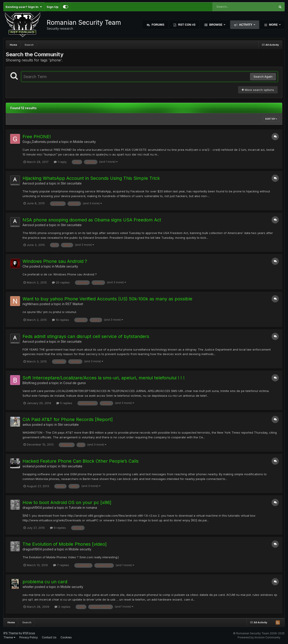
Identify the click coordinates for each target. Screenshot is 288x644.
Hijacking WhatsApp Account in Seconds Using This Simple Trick (91, 178)
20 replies (61, 282)
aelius (27, 424)
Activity (246, 25)
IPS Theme (11, 633)
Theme (9, 637)
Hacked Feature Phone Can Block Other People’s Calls (81, 461)
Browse (216, 25)
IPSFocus (29, 633)
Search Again (263, 77)
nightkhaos (31, 304)
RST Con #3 (186, 25)
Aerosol (28, 183)
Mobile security (84, 142)
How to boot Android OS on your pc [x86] (67, 502)
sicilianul (29, 466)
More (273, 25)
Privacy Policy (29, 637)
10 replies (61, 320)
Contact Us (49, 637)
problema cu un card (45, 582)
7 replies (61, 565)
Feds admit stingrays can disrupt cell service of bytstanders (86, 336)
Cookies (66, 637)
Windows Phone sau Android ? (55, 261)
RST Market (74, 304)
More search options (258, 90)
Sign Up (52, 7)
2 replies (62, 607)
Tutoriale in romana (83, 508)
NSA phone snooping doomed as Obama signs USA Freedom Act (92, 220)
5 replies (64, 403)
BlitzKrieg (29, 383)
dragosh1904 (32, 508)
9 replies (58, 528)
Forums (157, 25)
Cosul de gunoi (74, 383)
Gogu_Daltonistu (34, 142)
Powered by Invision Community (259, 637)
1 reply (60, 162)
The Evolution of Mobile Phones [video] (65, 544)
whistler (28, 587)
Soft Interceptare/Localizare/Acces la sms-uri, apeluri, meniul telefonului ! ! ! (103, 378)
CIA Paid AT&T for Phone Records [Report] (68, 419)
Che (26, 266)
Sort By (271, 119)
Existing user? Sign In (24, 7)
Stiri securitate (71, 183)
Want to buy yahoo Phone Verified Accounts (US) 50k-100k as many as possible (107, 299)
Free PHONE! (37, 137)
